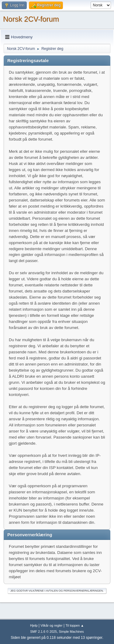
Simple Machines (71, 632)
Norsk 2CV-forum (31, 19)
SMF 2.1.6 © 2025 (43, 632)
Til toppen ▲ (75, 625)
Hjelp (34, 625)
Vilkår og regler (51, 625)
